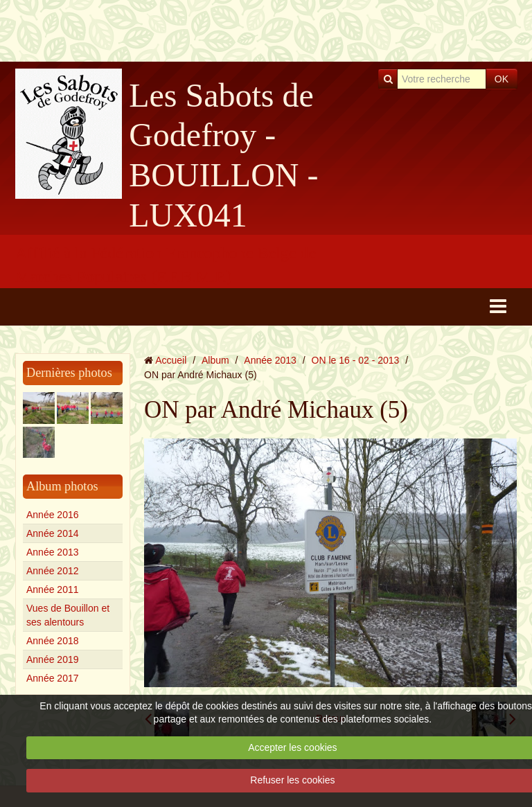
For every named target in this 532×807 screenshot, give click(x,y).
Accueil (171, 360)
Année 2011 (53, 589)
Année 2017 (53, 678)
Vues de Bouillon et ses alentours (68, 615)
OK (502, 79)
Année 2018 (53, 641)
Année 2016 (53, 515)
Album (215, 360)
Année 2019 (53, 659)
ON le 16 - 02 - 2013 (356, 360)
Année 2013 (53, 552)
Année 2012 (53, 571)
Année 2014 (53, 533)
